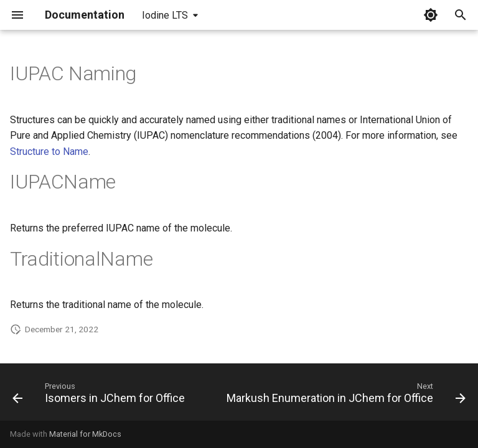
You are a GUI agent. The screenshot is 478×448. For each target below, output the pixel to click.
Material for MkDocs (85, 434)
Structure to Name (49, 152)
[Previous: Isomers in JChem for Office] (100, 396)
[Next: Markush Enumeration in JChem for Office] (345, 396)
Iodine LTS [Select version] (165, 15)
